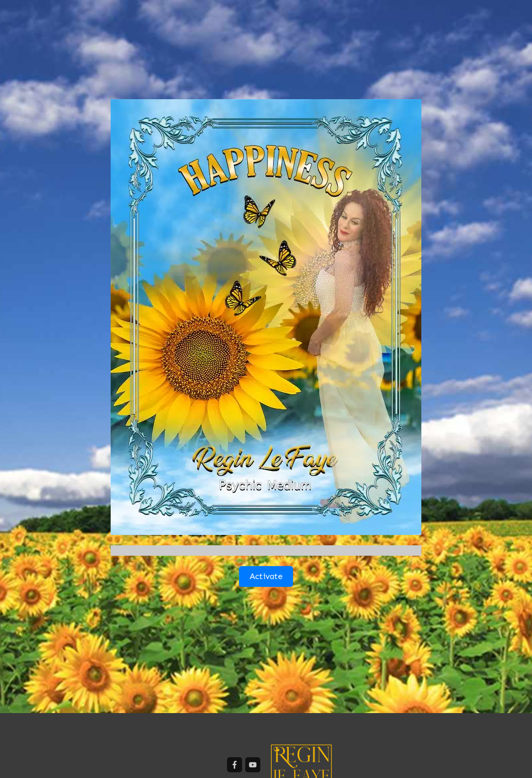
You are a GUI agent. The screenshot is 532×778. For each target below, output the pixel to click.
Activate (266, 576)
